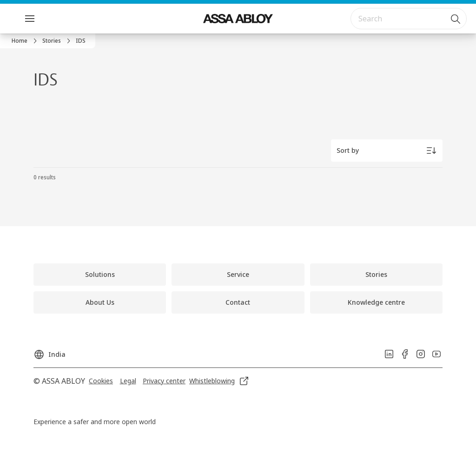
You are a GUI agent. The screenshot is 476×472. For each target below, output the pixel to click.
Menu (46, 18)
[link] (26, 41)
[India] (50, 352)
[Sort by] (387, 151)
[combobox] (409, 19)
